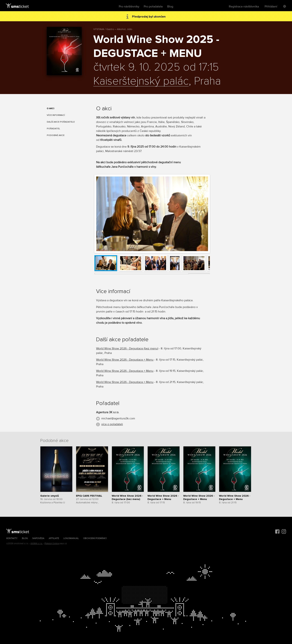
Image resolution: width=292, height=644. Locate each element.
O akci (50, 108)
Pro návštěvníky (129, 7)
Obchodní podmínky (95, 538)
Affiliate (54, 538)
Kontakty (12, 538)
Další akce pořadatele (61, 122)
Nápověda (38, 538)
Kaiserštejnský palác (141, 81)
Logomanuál (71, 538)
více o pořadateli (112, 424)
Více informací (56, 115)
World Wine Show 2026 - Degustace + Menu (125, 360)
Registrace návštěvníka (244, 7)
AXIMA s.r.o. (37, 544)
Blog (170, 7)
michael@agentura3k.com (118, 418)
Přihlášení (271, 7)
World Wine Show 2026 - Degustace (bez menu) (127, 348)
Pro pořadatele (153, 7)
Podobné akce (56, 135)
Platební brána (52, 544)
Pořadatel (53, 129)
